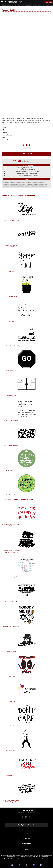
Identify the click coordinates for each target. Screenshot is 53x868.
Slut (46, 186)
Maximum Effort (11, 676)
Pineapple (41, 186)
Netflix (24, 183)
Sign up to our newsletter (27, 825)
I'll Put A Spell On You (11, 296)
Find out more (45, 859)
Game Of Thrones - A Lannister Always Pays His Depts (11, 551)
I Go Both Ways (11, 701)
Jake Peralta (41, 183)
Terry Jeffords (14, 184)
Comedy (35, 183)
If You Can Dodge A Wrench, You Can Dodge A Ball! (11, 801)
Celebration (29, 184)
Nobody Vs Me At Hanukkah (11, 627)
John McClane (35, 186)
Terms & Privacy (37, 861)
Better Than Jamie (11, 470)
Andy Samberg (21, 186)
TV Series (29, 183)
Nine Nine (13, 183)
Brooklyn (19, 183)
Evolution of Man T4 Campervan (11, 246)
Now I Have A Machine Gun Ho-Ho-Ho (11, 525)
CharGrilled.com (29, 861)
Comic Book (41, 184)
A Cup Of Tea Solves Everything (11, 346)
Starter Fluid (11, 271)
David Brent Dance (11, 751)
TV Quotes (6, 186)
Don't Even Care (11, 726)
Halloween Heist (22, 184)
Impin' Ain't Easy (11, 651)
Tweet (14, 161)
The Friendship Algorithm (11, 577)
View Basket (49, 2)
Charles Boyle (13, 186)
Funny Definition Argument (11, 420)
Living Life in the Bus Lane (11, 220)
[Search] (6, 2)
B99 (46, 184)
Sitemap (43, 861)
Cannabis (11, 321)
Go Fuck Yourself (11, 371)
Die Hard (28, 186)
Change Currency (27, 148)
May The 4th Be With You (11, 445)
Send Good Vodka (11, 776)
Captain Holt (7, 184)
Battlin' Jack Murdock (11, 602)
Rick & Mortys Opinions (11, 495)
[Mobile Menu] (2, 2)
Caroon (35, 184)
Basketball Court (11, 396)
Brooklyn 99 (7, 183)
